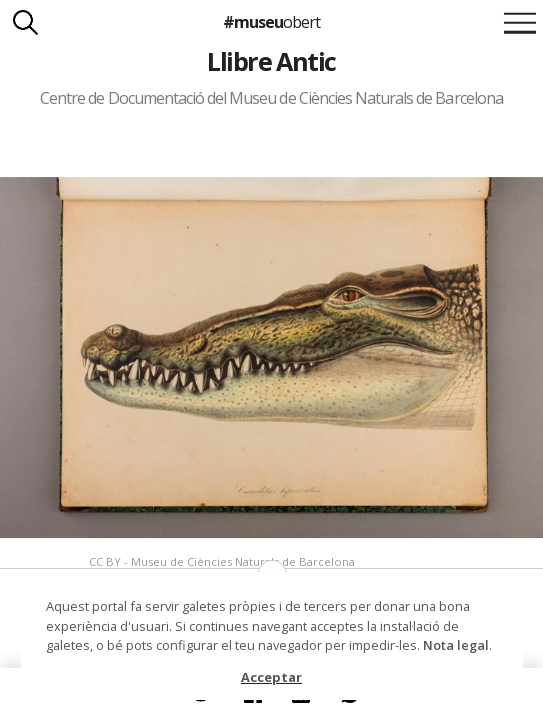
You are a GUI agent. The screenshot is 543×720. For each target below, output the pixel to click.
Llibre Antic (271, 61)
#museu (271, 22)
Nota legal (456, 645)
